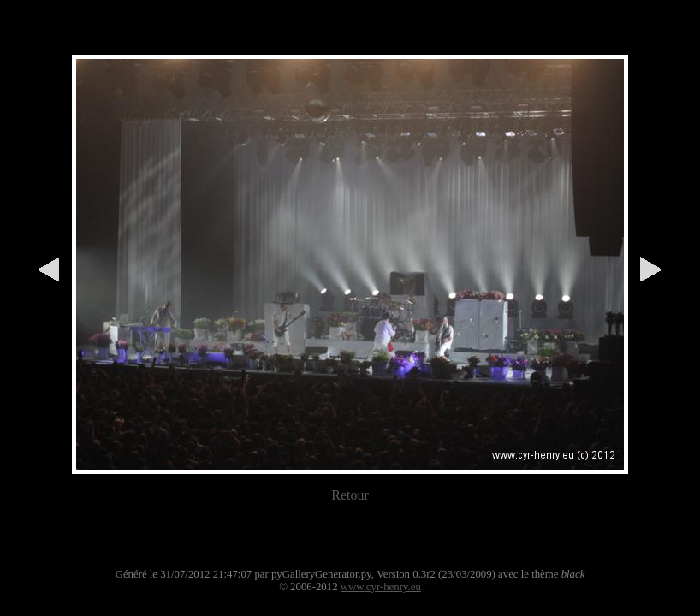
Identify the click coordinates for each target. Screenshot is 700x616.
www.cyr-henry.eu (381, 587)
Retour (350, 495)
